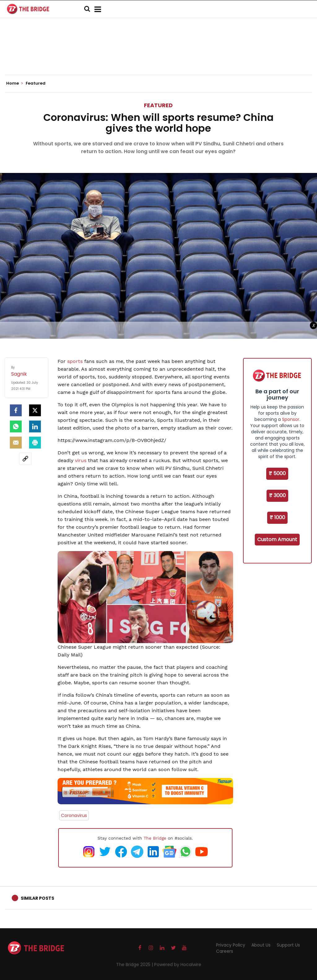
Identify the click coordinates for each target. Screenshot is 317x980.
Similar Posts (37, 898)
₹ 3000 (277, 495)
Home (15, 83)
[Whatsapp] (16, 426)
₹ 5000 (277, 473)
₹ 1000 (277, 517)
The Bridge (155, 838)
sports (75, 361)
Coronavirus (74, 815)
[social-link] (25, 459)
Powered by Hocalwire (178, 965)
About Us (261, 945)
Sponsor (291, 419)
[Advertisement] (158, 56)
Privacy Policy (231, 945)
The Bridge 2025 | (135, 965)
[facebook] (16, 410)
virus (81, 460)
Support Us (288, 945)
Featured (158, 105)
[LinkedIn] (35, 426)
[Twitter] (35, 410)
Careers (225, 951)
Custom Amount (277, 539)
